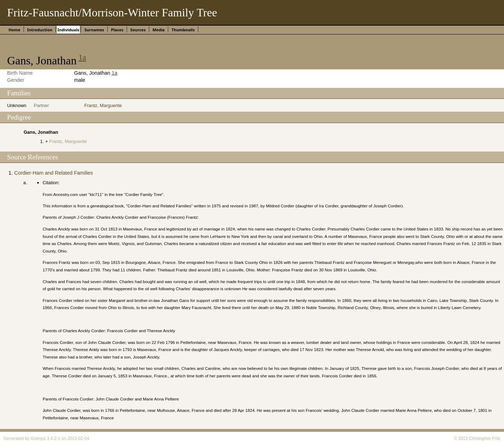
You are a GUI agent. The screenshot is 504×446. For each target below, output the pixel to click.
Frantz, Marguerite (103, 105)
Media (159, 30)
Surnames (94, 30)
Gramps (38, 439)
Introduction (40, 30)
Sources (138, 30)
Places (117, 30)
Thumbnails (183, 30)
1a (82, 57)
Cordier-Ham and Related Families (54, 173)
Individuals (68, 30)
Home (14, 30)
